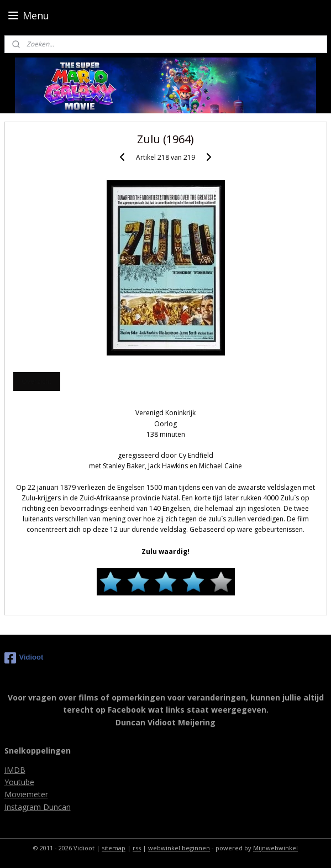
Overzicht (36, 381)
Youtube (19, 782)
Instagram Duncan (38, 807)
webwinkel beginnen (179, 848)
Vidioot (24, 658)
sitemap (114, 848)
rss (137, 848)
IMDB (15, 770)
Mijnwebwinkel (275, 848)
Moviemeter (26, 794)
